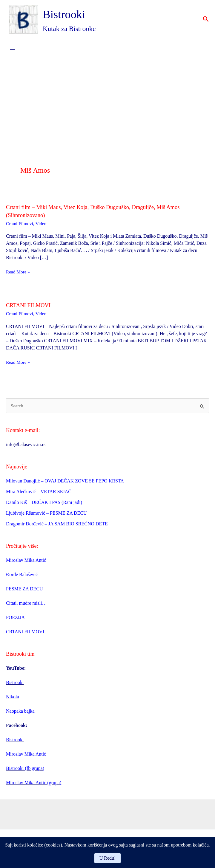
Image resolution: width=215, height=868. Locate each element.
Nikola (13, 699)
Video (42, 226)
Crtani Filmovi (20, 226)
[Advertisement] (107, 107)
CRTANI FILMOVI (30, 308)
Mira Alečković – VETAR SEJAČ (39, 495)
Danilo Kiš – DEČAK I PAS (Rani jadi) (44, 505)
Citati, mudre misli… (26, 606)
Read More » (19, 275)
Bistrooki (71, 15)
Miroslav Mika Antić (26, 563)
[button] (206, 21)
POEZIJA (15, 620)
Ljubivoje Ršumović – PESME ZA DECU (46, 516)
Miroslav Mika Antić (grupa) (34, 785)
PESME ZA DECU (24, 591)
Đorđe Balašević (22, 577)
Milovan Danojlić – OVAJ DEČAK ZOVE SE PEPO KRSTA (65, 484)
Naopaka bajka (20, 714)
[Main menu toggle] (13, 52)
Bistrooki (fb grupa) (25, 771)
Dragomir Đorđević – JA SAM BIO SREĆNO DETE (57, 527)
